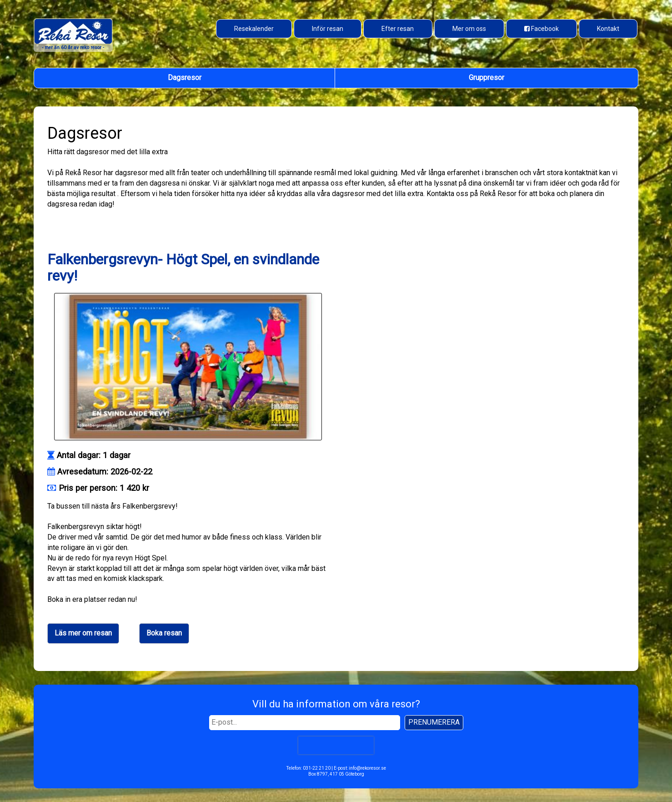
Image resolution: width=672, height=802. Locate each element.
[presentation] (336, 745)
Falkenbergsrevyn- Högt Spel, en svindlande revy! (183, 267)
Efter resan (398, 29)
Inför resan (328, 29)
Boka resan (164, 633)
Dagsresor (185, 78)
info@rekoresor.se (367, 768)
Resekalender (254, 29)
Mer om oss (469, 29)
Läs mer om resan (83, 633)
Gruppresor (486, 78)
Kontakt (608, 29)
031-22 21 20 (317, 768)
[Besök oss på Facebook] (542, 29)
